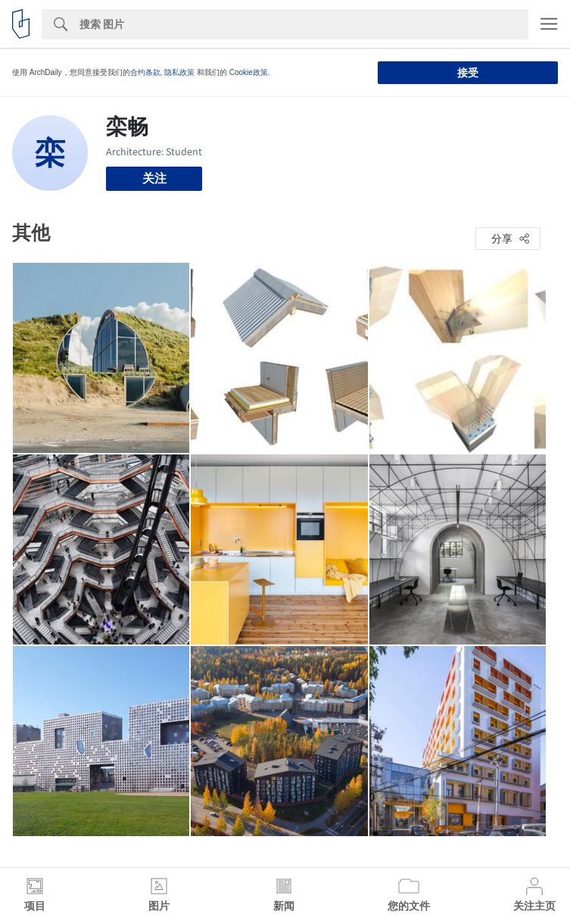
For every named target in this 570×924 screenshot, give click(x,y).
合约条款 (145, 72)
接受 (468, 73)
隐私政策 (179, 72)
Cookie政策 (249, 72)
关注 (154, 178)
